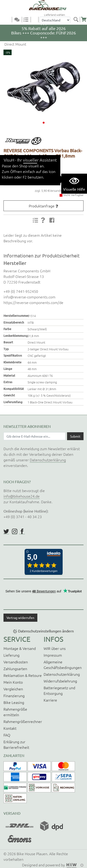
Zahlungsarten (15, 669)
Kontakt (10, 728)
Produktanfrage (42, 206)
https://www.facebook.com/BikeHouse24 (22, 531)
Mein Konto (13, 682)
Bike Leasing (14, 702)
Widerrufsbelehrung (60, 681)
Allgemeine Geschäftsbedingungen (63, 665)
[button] (44, 123)
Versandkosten (16, 662)
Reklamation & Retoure (23, 675)
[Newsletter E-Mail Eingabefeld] (34, 436)
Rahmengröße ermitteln (15, 712)
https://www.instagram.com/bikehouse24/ (15, 531)
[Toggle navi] (9, 20)
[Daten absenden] (75, 436)
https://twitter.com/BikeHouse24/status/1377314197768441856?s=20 (6, 531)
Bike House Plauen (32, 854)
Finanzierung (14, 696)
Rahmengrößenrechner (23, 721)
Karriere (50, 700)
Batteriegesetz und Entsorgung (59, 690)
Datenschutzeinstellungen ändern (46, 631)
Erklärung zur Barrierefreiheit (16, 744)
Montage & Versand (20, 648)
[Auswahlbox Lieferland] (55, 20)
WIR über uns (55, 648)
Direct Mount (15, 44)
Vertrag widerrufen (20, 618)
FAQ (7, 735)
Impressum (53, 655)
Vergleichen (13, 689)
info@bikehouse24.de (22, 496)
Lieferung (11, 655)
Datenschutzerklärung (48, 460)
